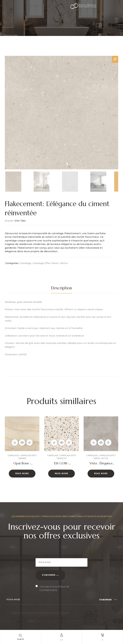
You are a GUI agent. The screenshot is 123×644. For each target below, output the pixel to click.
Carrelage (25, 263)
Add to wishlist (15, 443)
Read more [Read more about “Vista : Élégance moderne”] (101, 474)
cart (102, 639)
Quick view (22, 443)
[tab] (61, 288)
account (61, 639)
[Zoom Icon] (115, 59)
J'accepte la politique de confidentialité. (54, 589)
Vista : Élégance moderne (101, 465)
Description (61, 288)
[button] (11, 450)
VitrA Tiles (20, 221)
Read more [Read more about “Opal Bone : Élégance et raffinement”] (22, 474)
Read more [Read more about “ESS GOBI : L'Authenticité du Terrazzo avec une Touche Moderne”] (62, 474)
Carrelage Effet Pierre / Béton (50, 263)
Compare (29, 443)
